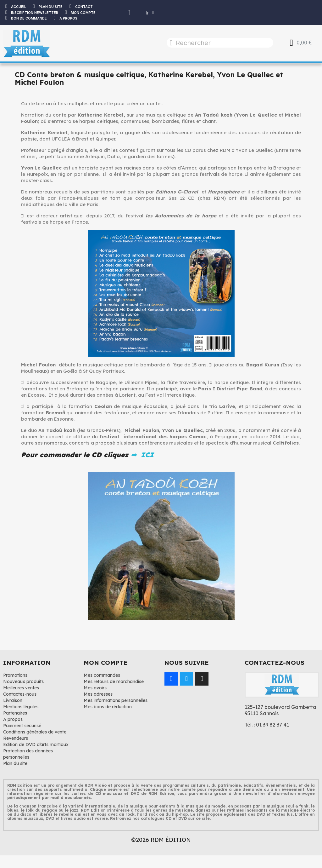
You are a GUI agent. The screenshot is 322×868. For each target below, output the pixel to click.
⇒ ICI (141, 455)
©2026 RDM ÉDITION (161, 840)
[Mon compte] (129, 13)
